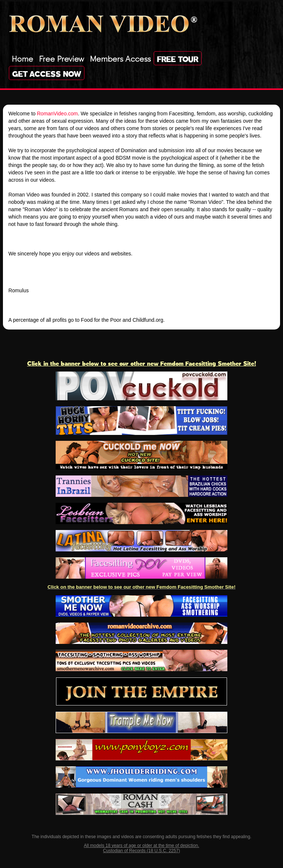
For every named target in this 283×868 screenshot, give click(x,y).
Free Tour (178, 58)
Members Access (120, 58)
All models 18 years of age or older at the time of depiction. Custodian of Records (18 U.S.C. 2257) (142, 848)
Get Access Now (47, 73)
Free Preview (62, 58)
